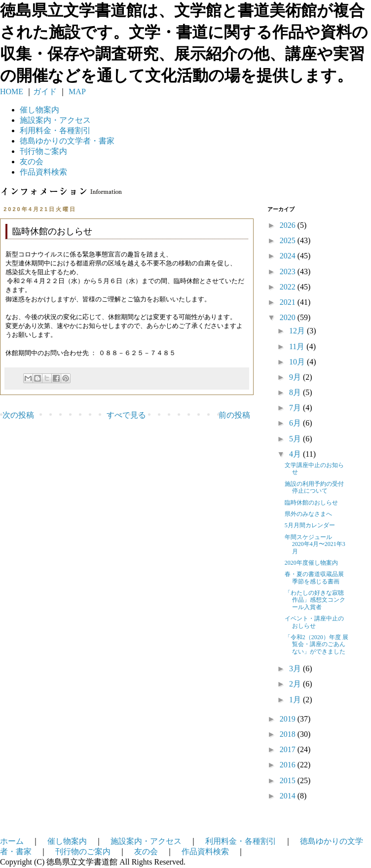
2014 (289, 796)
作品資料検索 (43, 172)
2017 (289, 749)
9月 (296, 377)
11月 (298, 346)
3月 (296, 669)
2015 (289, 780)
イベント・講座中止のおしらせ (314, 622)
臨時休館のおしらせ (311, 503)
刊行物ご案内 (43, 151)
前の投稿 (234, 415)
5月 (296, 439)
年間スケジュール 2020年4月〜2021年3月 (315, 544)
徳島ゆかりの (67, 141)
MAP (76, 91)
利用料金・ (55, 130)
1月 (296, 700)
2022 (289, 287)
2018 (289, 734)
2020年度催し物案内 (311, 563)
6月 (296, 423)
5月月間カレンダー (310, 525)
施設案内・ (55, 120)
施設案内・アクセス (146, 841)
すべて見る (126, 415)
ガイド (45, 91)
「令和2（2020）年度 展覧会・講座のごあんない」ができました (316, 644)
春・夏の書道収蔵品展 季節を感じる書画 (317, 578)
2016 (289, 765)
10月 (298, 362)
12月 (298, 331)
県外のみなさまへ (308, 514)
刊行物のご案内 (83, 851)
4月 (296, 454)
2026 (289, 225)
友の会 (32, 162)
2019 (289, 719)
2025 (289, 240)
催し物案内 (39, 110)
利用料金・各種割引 (241, 841)
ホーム (12, 841)
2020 (289, 317)
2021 (289, 302)
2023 (289, 271)
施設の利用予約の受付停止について (314, 487)
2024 (289, 256)
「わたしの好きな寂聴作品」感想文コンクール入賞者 (315, 600)
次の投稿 (18, 415)
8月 (296, 392)
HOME (12, 91)
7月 (296, 408)
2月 (296, 684)
